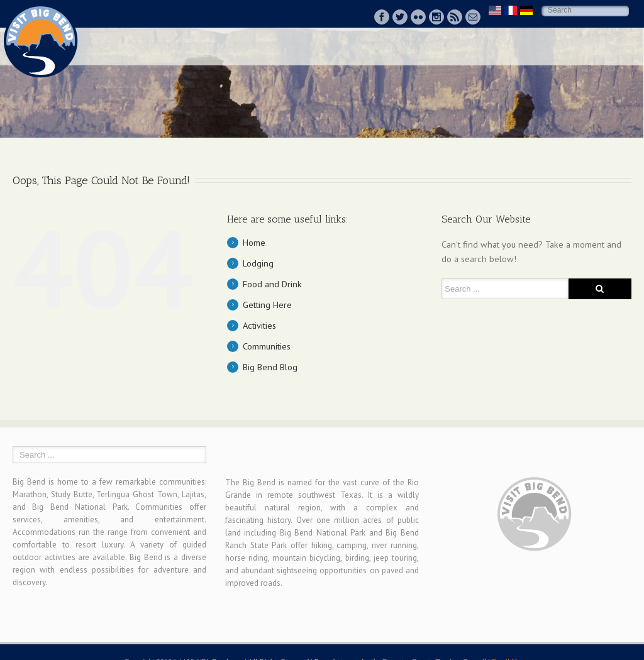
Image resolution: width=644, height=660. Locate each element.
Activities (259, 325)
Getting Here (267, 305)
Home (254, 242)
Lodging (258, 263)
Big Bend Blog (270, 367)
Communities (267, 346)
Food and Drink (272, 284)
